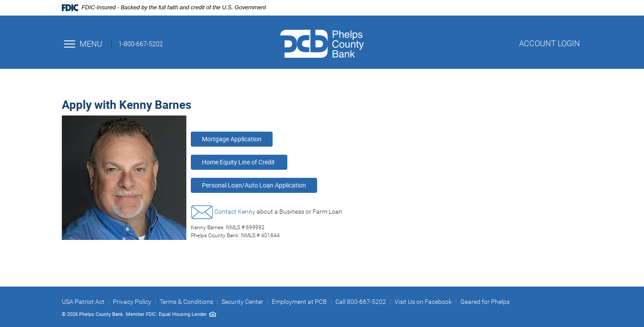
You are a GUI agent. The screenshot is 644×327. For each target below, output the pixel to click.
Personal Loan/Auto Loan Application (254, 185)
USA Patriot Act (83, 302)
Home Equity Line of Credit (239, 162)
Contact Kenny (235, 211)
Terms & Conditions (186, 302)
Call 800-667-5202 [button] (361, 302)
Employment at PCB (299, 302)
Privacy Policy (132, 302)
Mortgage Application (232, 139)
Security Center (242, 302)
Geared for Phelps (485, 302)
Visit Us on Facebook (423, 302)
